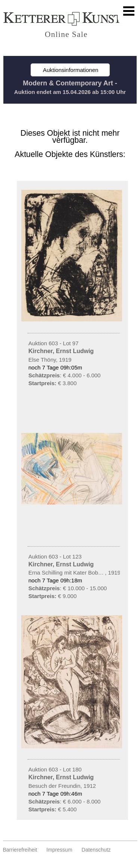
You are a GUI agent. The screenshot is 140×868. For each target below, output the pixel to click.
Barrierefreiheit (20, 850)
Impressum (59, 850)
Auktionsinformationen (70, 70)
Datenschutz (96, 850)
